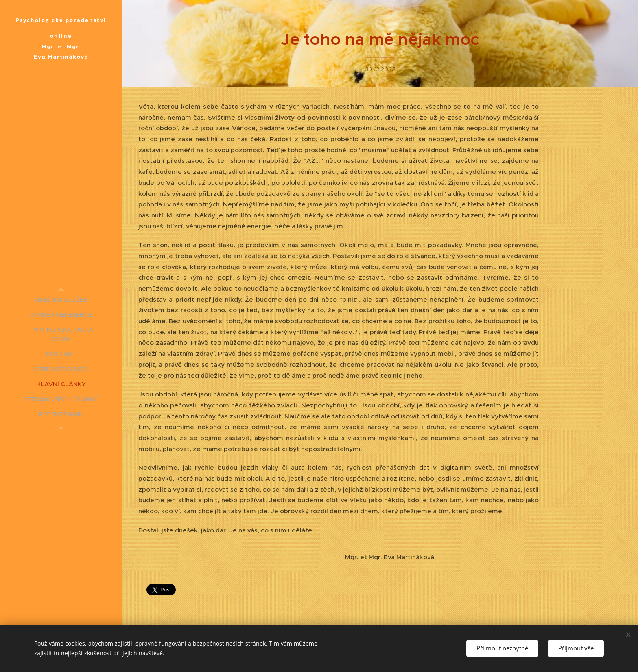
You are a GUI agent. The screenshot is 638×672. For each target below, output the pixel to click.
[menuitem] (61, 299)
